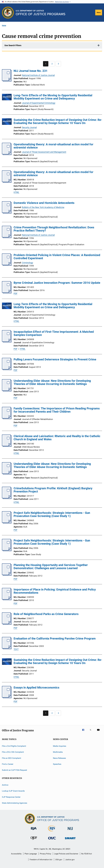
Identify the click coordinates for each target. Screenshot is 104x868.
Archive (5, 785)
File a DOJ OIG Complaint (13, 752)
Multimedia (58, 752)
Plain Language (31, 854)
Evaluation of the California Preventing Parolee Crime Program (55, 639)
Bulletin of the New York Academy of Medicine (43, 207)
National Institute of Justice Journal (38, 75)
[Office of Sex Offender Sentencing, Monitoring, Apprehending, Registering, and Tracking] (70, 840)
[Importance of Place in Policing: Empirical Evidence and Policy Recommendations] (7, 599)
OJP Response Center (11, 797)
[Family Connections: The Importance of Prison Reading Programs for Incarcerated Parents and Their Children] (7, 418)
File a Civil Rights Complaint (14, 746)
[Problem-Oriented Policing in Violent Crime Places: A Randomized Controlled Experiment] (7, 265)
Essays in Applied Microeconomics (36, 688)
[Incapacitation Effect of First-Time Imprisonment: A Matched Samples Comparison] (7, 342)
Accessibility (16, 854)
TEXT (16, 649)
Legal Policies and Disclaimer (66, 854)
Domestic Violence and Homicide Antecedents (44, 203)
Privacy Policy (45, 854)
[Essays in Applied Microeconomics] (7, 697)
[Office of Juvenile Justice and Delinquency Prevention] (34, 840)
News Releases (59, 758)
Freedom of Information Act (41, 860)
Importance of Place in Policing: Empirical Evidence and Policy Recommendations (55, 591)
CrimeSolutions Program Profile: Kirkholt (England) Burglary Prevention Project (53, 490)
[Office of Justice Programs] (8, 13)
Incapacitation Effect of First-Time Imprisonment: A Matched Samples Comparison (54, 333)
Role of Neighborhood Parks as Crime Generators (46, 614)
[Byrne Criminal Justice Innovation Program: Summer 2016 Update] (7, 293)
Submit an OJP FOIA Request (14, 770)
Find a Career (8, 764)
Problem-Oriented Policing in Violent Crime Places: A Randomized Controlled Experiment (57, 257)
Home (4, 25)
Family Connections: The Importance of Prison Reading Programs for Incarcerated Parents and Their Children (57, 410)
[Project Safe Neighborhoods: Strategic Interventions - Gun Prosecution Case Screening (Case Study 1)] (7, 523)
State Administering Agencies (15, 803)
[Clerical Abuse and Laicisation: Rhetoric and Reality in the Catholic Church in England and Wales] (7, 446)
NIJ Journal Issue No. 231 (31, 71)
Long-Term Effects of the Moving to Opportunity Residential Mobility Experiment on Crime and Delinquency (53, 97)
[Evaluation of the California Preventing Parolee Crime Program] (7, 648)
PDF (15, 293)
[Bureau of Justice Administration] (34, 830)
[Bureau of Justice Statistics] (52, 832)
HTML (16, 192)
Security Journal (29, 127)
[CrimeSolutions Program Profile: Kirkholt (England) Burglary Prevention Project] (7, 498)
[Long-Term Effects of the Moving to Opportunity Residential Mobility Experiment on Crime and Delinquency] (7, 97)
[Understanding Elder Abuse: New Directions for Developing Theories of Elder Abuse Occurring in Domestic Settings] (7, 391)
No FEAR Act (87, 854)
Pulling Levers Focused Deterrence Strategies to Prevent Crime (55, 359)
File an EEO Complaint (11, 758)
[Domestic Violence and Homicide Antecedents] (7, 213)
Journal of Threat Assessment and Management (44, 152)
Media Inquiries (60, 746)
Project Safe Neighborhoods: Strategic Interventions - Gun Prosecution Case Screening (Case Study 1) (52, 514)
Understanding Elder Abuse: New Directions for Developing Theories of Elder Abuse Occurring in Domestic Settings (52, 382)
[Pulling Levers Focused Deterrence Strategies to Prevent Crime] (7, 369)
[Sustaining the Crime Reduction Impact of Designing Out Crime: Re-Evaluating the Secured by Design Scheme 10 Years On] (7, 122)
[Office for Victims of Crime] (52, 840)
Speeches (57, 764)
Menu (99, 12)
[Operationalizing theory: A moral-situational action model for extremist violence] (7, 154)
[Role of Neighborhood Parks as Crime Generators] (7, 624)
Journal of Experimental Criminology (39, 103)
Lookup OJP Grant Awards (13, 791)
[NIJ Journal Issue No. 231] (7, 81)
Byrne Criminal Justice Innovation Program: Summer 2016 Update (57, 283)
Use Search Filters (13, 45)
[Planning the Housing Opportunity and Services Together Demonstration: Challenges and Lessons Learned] (7, 575)
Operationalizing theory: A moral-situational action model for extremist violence (53, 146)
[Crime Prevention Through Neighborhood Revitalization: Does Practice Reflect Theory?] (7, 237)
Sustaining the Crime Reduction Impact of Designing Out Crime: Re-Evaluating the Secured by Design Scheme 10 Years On (58, 121)
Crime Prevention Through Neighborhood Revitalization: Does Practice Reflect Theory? (54, 229)
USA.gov (59, 860)
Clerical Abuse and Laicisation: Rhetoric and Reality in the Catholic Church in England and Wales (57, 438)
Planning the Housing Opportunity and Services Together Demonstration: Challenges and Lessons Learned (51, 567)
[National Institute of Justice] (70, 830)
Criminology (28, 263)
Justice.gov (70, 860)
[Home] (41, 13)
